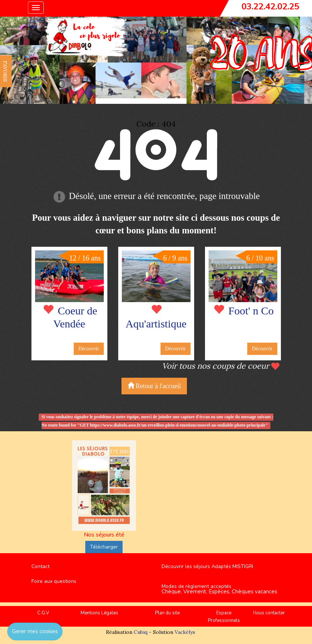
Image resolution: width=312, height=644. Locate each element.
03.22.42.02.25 (270, 7)
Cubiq (141, 632)
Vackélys (185, 632)
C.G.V (43, 613)
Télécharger (104, 547)
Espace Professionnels (224, 617)
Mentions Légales (99, 613)
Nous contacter (269, 613)
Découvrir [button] (89, 349)
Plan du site (167, 613)
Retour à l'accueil (154, 386)
